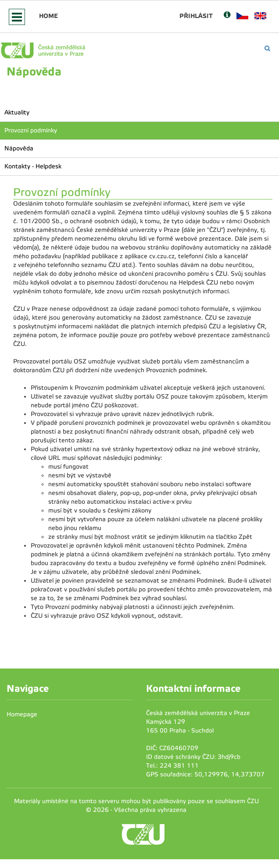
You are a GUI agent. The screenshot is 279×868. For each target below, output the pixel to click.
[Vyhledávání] (267, 48)
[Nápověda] (227, 16)
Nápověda (19, 148)
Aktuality (17, 112)
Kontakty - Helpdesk (33, 166)
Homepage (22, 714)
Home (48, 16)
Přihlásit (196, 16)
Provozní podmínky (31, 130)
